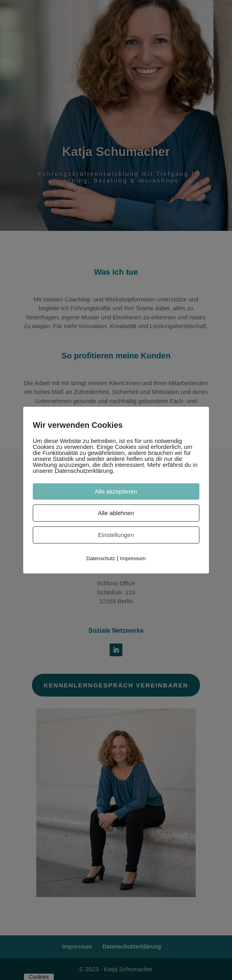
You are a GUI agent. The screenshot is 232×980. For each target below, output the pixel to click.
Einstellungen (116, 535)
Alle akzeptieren (116, 491)
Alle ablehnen (116, 513)
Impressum (133, 558)
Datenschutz (101, 558)
